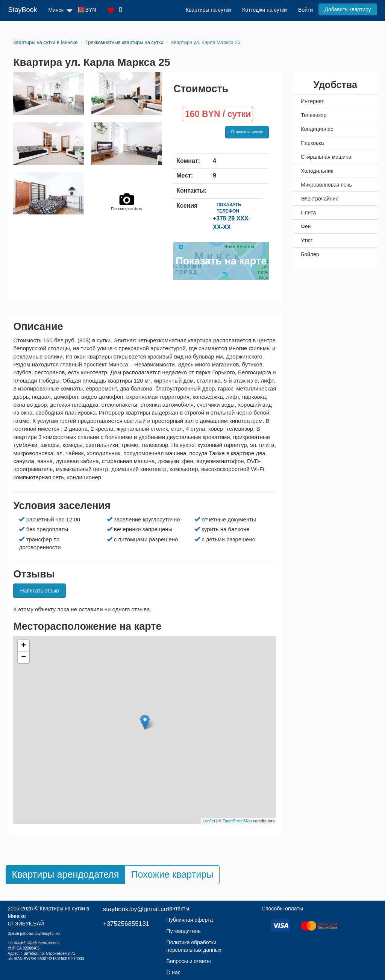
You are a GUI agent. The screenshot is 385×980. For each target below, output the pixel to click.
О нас (174, 972)
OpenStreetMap (237, 821)
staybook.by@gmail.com (138, 909)
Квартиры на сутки (208, 10)
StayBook (22, 10)
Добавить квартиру (348, 9)
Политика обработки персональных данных (194, 946)
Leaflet (209, 821)
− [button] (23, 657)
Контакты (178, 909)
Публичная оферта (190, 920)
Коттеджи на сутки (264, 10)
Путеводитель (184, 931)
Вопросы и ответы (189, 961)
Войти (305, 10)
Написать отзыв (39, 591)
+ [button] (23, 646)
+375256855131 (126, 924)
